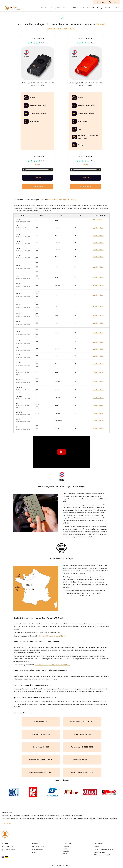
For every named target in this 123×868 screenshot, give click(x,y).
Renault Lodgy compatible (41, 734)
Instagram (66, 851)
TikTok (65, 854)
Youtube (66, 849)
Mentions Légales (99, 852)
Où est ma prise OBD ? (70, 8)
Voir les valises (98, 228)
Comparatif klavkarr (38, 849)
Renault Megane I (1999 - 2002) (41, 772)
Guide (117, 8)
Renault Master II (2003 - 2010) (82, 747)
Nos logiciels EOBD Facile (105, 8)
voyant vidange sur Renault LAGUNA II (54, 636)
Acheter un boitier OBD (87, 8)
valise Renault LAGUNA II (99, 676)
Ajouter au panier (38, 186)
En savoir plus (37, 178)
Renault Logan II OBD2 (41, 747)
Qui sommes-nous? (38, 847)
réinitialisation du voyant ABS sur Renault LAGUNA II (52, 665)
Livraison (96, 847)
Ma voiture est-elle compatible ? (51, 8)
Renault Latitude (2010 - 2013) (82, 722)
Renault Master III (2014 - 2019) (41, 760)
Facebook (66, 846)
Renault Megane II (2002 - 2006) (82, 772)
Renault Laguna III (41, 722)
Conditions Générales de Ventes (104, 849)
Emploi (34, 852)
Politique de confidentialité (102, 855)
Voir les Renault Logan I (82, 734)
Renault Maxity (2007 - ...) (82, 760)
